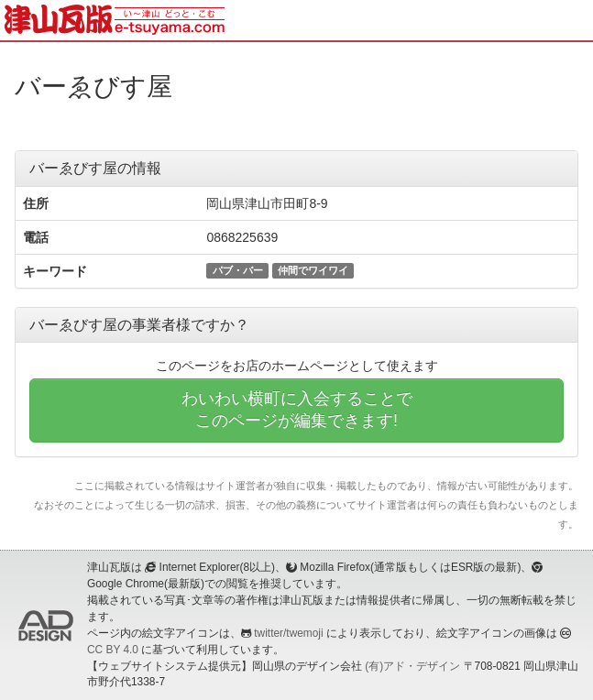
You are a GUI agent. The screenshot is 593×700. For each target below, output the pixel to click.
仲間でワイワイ (313, 270)
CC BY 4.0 (113, 650)
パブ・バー (238, 270)
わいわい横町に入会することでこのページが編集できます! (297, 410)
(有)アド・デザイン (412, 666)
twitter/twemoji (288, 633)
